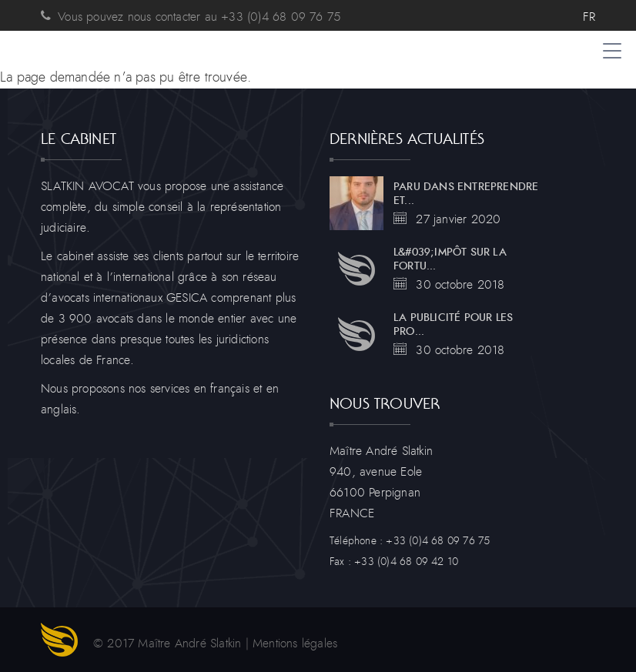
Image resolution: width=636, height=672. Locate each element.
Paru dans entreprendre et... (466, 194)
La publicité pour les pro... (453, 325)
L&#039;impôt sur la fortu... (450, 259)
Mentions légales (295, 644)
